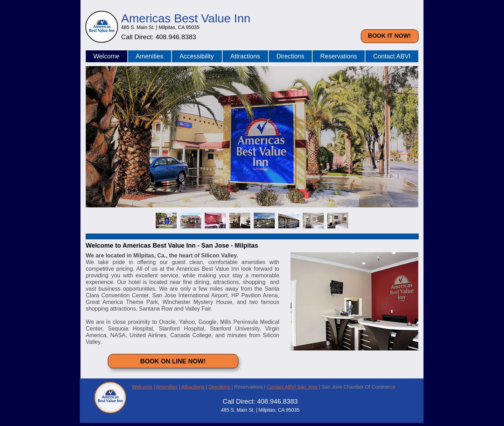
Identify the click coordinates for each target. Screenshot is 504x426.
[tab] (166, 221)
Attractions (193, 387)
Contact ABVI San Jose (292, 387)
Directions (219, 387)
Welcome (142, 387)
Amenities (167, 387)
